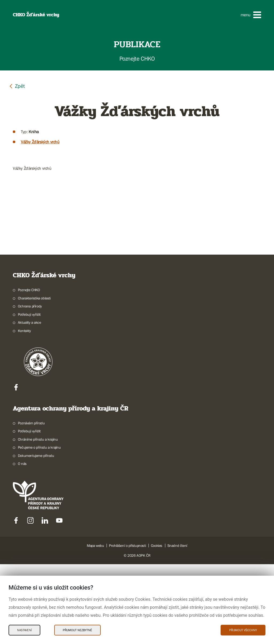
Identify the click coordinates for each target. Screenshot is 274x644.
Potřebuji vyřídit (29, 394)
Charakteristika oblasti (34, 378)
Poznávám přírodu (31, 503)
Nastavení (24, 630)
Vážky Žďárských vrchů (40, 142)
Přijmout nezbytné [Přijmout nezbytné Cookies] (77, 630)
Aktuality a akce (30, 402)
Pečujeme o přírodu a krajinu (39, 527)
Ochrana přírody (30, 386)
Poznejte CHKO (29, 370)
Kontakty (24, 410)
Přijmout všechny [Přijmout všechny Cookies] (243, 630)
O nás (22, 543)
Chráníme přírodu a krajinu (38, 519)
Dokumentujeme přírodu (36, 535)
